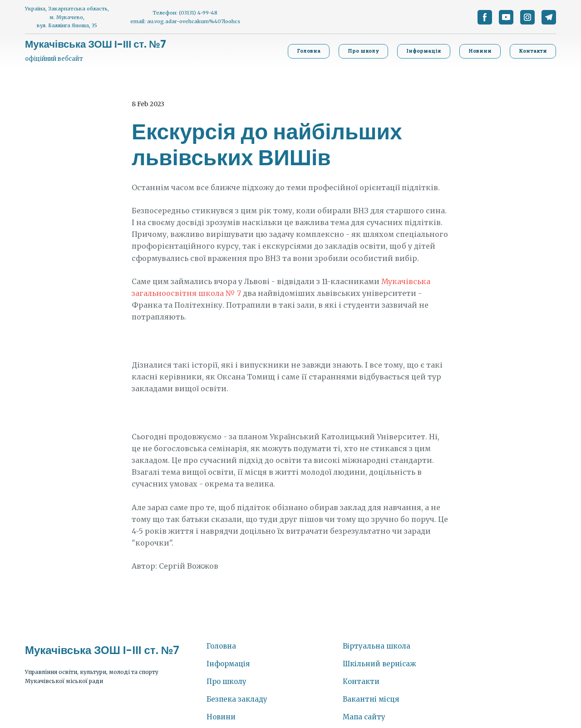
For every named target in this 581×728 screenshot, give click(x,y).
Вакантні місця (371, 699)
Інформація (228, 664)
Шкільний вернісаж (379, 664)
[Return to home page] (96, 44)
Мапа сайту (364, 717)
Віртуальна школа (377, 646)
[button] (485, 17)
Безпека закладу (237, 699)
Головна (221, 646)
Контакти (361, 681)
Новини (221, 717)
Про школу (226, 681)
